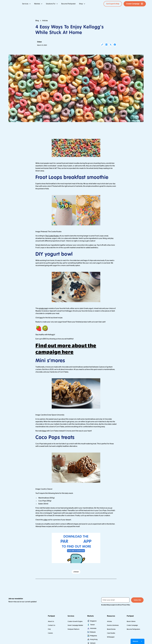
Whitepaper (111, 637)
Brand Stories (111, 629)
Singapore (93, 621)
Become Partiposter (69, 4)
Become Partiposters (133, 629)
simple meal (43, 308)
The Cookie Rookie (52, 236)
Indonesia (93, 628)
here (41, 318)
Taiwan (92, 625)
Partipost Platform (73, 629)
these (44, 431)
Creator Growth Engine (75, 621)
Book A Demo (131, 621)
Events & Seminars (113, 625)
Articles (109, 621)
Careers (50, 633)
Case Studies (111, 633)
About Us (51, 621)
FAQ (49, 629)
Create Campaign (132, 625)
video (45, 520)
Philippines (93, 636)
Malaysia (93, 632)
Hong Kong (94, 639)
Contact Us (52, 625)
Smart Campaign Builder (75, 625)
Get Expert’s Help (113, 4)
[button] (26, 4)
